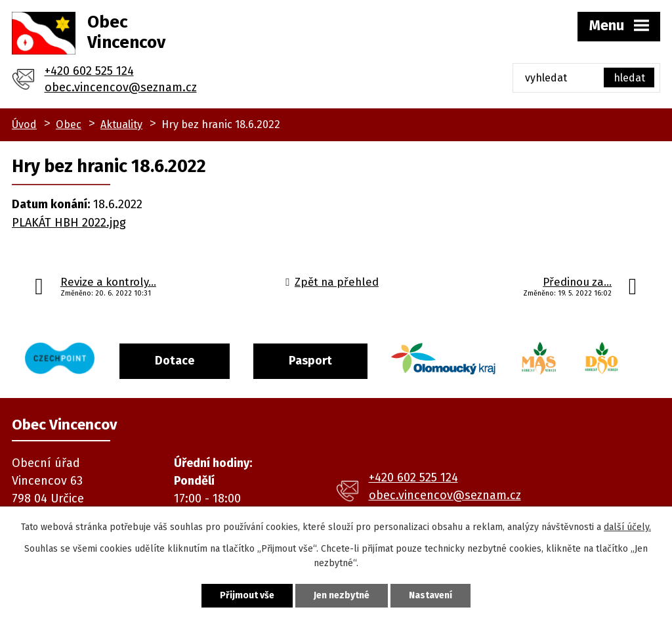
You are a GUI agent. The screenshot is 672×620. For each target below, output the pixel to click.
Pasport (310, 361)
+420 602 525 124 (89, 71)
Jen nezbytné (342, 595)
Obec (69, 124)
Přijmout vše (247, 595)
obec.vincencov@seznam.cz (121, 87)
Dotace (175, 361)
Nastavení (430, 595)
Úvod (24, 124)
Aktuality (121, 124)
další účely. (627, 527)
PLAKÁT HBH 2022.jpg (69, 223)
